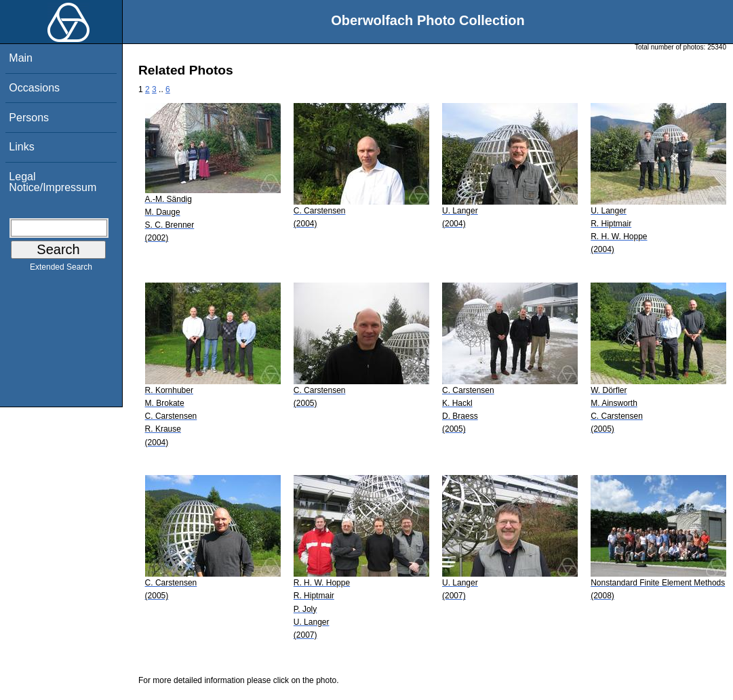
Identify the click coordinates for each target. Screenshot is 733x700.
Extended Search (61, 270)
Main (21, 58)
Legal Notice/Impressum (53, 182)
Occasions (34, 88)
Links (21, 147)
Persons (29, 118)
